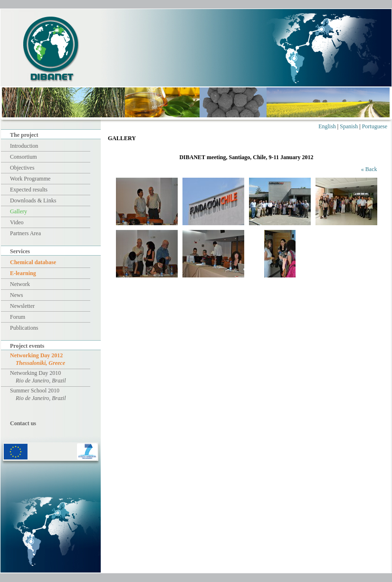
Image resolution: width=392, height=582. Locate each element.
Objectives (22, 168)
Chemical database (33, 262)
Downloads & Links (33, 200)
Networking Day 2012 (38, 359)
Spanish (349, 126)
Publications (24, 328)
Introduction (24, 146)
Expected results (29, 190)
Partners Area (25, 233)
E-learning (23, 273)
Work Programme (30, 179)
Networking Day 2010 (38, 377)
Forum (18, 317)
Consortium (24, 157)
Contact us (23, 423)
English (327, 126)
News (16, 295)
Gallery (19, 211)
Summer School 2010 (38, 394)
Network (20, 284)
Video (17, 222)
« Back (369, 169)
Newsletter (22, 306)
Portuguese (375, 126)
